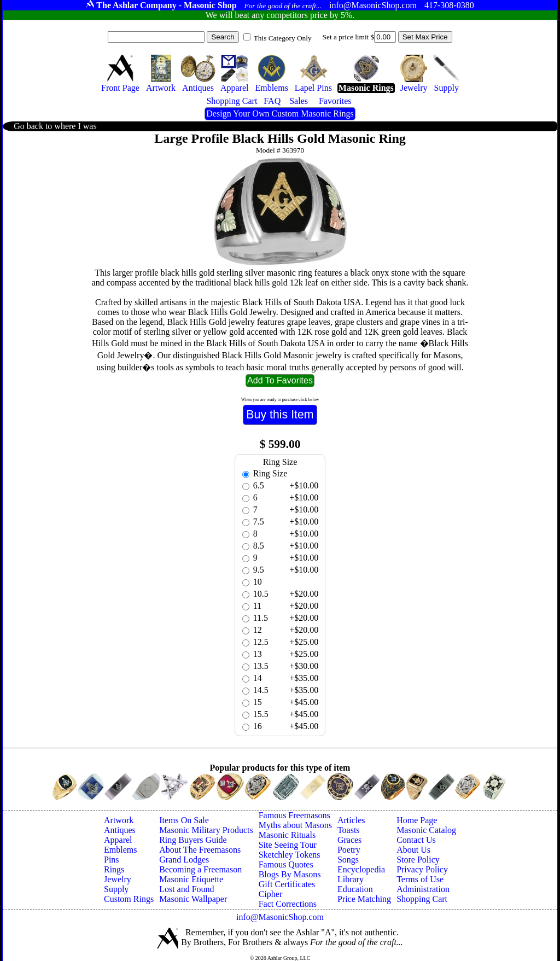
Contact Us (416, 840)
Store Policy (418, 860)
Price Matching (364, 899)
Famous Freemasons (294, 815)
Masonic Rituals (287, 835)
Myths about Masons (295, 825)
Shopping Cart (422, 899)
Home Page (417, 820)
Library (351, 879)
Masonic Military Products (206, 830)
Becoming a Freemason (200, 869)
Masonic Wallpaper (193, 899)
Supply (116, 889)
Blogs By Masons (290, 874)
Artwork (119, 820)
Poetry (349, 850)
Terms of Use (420, 879)
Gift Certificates (287, 884)
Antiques (120, 830)
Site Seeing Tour (288, 845)
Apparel (118, 840)
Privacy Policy (422, 869)
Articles (351, 820)
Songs (348, 860)
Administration (423, 889)
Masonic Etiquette (191, 879)
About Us (413, 850)
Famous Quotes (286, 864)
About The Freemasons (200, 850)
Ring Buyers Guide (193, 840)
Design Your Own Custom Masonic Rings (280, 113)
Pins (112, 860)
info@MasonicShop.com (280, 917)
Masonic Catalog (426, 830)
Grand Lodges (184, 860)
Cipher (271, 894)
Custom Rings (129, 899)
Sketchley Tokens (290, 855)
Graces (349, 840)
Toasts (349, 830)
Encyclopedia (361, 869)
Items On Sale (184, 820)
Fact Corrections (288, 904)
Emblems (120, 850)
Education (355, 889)
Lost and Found (186, 889)
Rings (114, 869)
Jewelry (118, 879)
